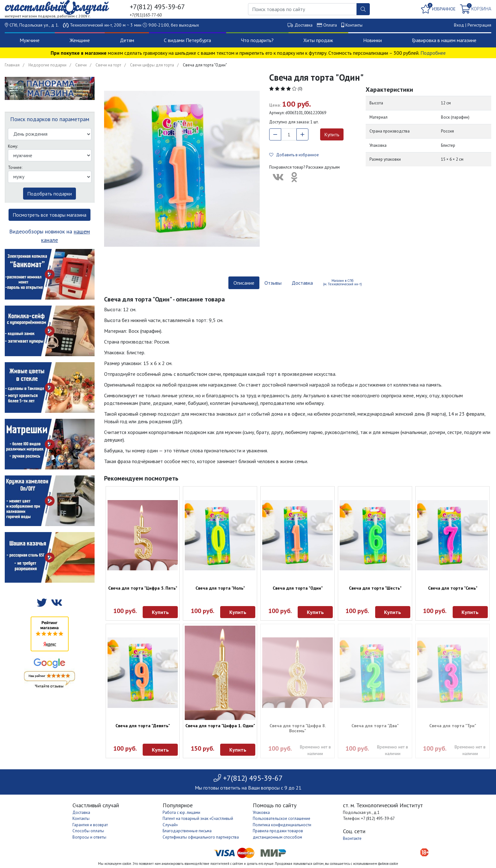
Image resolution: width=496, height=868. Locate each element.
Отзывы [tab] (273, 283)
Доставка (304, 25)
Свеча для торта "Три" (453, 726)
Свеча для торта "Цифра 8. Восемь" (298, 728)
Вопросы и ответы (89, 837)
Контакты (354, 25)
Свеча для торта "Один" (298, 588)
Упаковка (261, 812)
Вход (459, 25)
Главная (12, 65)
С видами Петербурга (187, 40)
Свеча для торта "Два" (375, 726)
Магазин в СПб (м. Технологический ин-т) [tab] (342, 282)
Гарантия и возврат (90, 825)
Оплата (330, 25)
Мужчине (30, 40)
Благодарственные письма (187, 831)
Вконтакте (352, 838)
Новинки (372, 40)
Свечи (81, 65)
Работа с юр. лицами (181, 812)
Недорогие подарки (47, 65)
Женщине (80, 40)
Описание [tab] (244, 283)
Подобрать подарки (50, 194)
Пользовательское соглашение (282, 818)
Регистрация (479, 25)
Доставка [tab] (302, 283)
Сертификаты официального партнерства (201, 837)
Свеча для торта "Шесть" (375, 588)
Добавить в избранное (294, 155)
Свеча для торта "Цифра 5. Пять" (143, 588)
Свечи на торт (108, 65)
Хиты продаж (318, 40)
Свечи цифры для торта (152, 65)
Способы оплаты (88, 831)
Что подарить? (257, 40)
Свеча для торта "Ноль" (220, 588)
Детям (127, 40)
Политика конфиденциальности (282, 825)
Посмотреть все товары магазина (50, 215)
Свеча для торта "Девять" (143, 726)
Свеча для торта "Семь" (453, 588)
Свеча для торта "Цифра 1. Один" (220, 726)
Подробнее (433, 53)
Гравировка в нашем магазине (444, 40)
